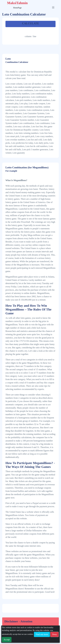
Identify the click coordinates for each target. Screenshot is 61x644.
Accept (7, 640)
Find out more (42, 634)
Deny (55, 634)
